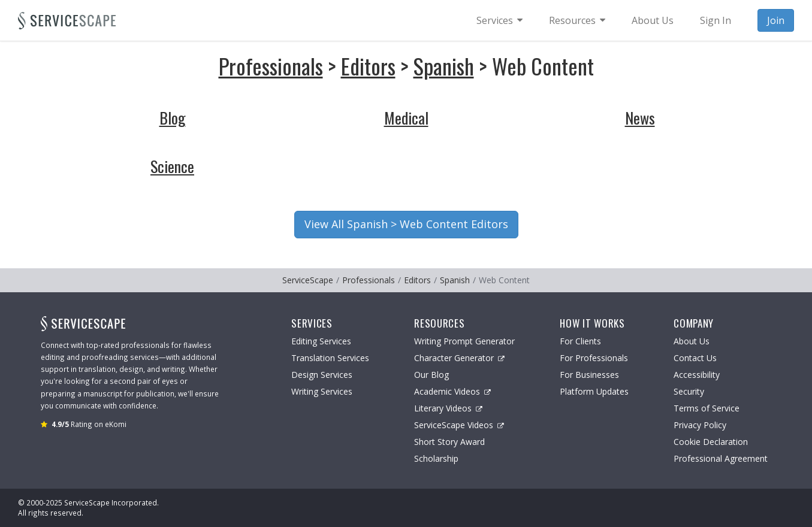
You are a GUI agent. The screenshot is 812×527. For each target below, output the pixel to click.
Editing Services (321, 341)
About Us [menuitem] (653, 20)
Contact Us (695, 358)
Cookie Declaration (711, 442)
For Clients (580, 341)
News (640, 118)
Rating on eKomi (89, 424)
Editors (368, 66)
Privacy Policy (700, 425)
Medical (406, 118)
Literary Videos (448, 408)
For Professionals (594, 358)
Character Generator (459, 358)
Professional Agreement (721, 458)
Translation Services (330, 358)
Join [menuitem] (776, 20)
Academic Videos (452, 391)
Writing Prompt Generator (464, 341)
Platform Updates (594, 391)
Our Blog (431, 375)
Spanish (444, 66)
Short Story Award (449, 442)
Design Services (322, 375)
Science (172, 166)
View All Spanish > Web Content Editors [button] (406, 224)
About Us (692, 341)
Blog (173, 118)
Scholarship (436, 458)
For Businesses (589, 375)
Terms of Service (707, 408)
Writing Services (322, 391)
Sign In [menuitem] (716, 20)
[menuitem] (499, 20)
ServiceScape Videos (459, 425)
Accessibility (697, 375)
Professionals (271, 66)
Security (689, 391)
